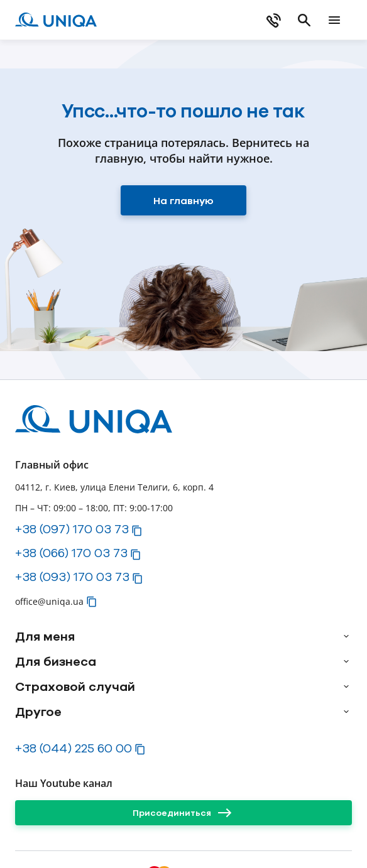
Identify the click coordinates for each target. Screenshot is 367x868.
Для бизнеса (56, 661)
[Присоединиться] (183, 813)
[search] (304, 20)
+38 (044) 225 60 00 (74, 748)
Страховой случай (75, 686)
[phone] (274, 20)
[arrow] (346, 636)
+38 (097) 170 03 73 (72, 529)
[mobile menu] (334, 20)
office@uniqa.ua (49, 601)
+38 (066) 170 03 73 (71, 553)
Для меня (45, 636)
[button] (137, 531)
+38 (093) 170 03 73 (72, 577)
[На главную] (183, 200)
